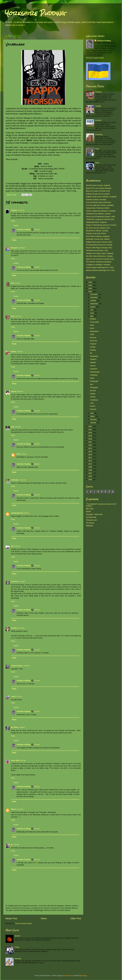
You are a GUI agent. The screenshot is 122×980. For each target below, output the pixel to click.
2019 (90, 436)
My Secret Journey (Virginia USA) (98, 228)
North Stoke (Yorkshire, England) (98, 236)
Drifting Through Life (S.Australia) (98, 194)
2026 (90, 282)
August (93, 307)
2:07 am (18, 283)
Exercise (93, 338)
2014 (90, 451)
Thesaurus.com (92, 520)
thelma (14, 352)
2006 (90, 476)
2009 (90, 467)
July (92, 310)
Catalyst (14, 210)
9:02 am (20, 391)
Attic (91, 384)
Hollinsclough (95, 372)
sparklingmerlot (17, 513)
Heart (97, 149)
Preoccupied (94, 322)
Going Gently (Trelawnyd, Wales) (98, 208)
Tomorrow (93, 341)
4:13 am (37, 860)
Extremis (93, 409)
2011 (90, 461)
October (93, 301)
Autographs (94, 387)
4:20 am (37, 464)
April (92, 413)
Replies (16, 226)
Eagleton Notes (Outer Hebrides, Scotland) (101, 197)
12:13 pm (22, 581)
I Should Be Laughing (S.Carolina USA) (100, 219)
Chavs (17, 947)
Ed (12, 546)
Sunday (93, 347)
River (13, 316)
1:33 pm (37, 375)
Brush (92, 328)
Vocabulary (94, 400)
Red (12, 283)
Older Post (76, 918)
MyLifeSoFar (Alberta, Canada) (97, 231)
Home (44, 918)
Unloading (94, 375)
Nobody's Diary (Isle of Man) (96, 233)
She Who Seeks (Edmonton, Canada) (99, 256)
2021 (90, 430)
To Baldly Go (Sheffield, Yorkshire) (98, 265)
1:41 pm (37, 650)
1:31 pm (37, 300)
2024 (90, 288)
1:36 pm (37, 495)
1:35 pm (37, 444)
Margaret (14, 248)
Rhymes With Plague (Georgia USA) (99, 248)
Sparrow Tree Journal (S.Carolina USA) (100, 259)
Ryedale (93, 319)
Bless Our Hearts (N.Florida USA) (98, 191)
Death (92, 378)
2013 (90, 455)
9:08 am (18, 427)
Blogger (84, 976)
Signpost (93, 362)
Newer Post (11, 918)
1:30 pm (37, 230)
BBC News (90, 509)
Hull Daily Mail (91, 517)
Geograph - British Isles (94, 514)
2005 (90, 479)
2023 (90, 292)
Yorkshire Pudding (35, 13)
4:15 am (37, 745)
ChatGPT (93, 359)
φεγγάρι (17, 936)
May (92, 316)
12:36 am (22, 248)
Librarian (14, 581)
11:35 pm (21, 210)
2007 (90, 473)
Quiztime (98, 120)
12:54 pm (27, 666)
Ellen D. (14, 809)
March (93, 416)
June (92, 313)
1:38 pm (37, 566)
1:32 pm (37, 336)
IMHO (97, 163)
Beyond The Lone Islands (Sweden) (99, 188)
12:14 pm (21, 628)
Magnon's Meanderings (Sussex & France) (101, 225)
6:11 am (19, 316)
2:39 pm (24, 454)
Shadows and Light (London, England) (100, 253)
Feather (93, 394)
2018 (90, 439)
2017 (90, 442)
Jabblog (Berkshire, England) (96, 222)
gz (12, 845)
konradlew (68, 976)
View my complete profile (95, 58)
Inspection (94, 369)
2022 (90, 426)
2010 (90, 464)
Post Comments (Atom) (24, 923)
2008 (90, 470)
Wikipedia (89, 526)
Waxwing (18, 959)
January (93, 423)
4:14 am (37, 711)
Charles (93, 397)
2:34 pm (23, 760)
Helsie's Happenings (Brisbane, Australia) (101, 211)
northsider (15, 480)
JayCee (14, 391)
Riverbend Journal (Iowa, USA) (97, 250)
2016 (90, 445)
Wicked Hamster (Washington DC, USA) (100, 270)
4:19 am (37, 787)
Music (92, 325)
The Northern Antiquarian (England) (99, 262)
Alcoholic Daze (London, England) (98, 185)
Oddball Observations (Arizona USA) (99, 242)
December (94, 294)
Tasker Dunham (17, 666)
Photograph (94, 381)
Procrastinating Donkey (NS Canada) (99, 245)
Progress (93, 344)
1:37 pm (37, 528)
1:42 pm (37, 681)
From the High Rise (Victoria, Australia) (100, 205)
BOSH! (89, 512)
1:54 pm (22, 727)
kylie (13, 427)
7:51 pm (16, 845)
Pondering (99, 134)
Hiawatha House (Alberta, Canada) (98, 214)
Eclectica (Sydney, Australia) (96, 200)
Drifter (92, 334)
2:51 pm (20, 809)
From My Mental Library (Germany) (99, 202)
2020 (90, 433)
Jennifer (14, 628)
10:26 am (17, 546)
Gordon (93, 406)
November (94, 297)
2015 (90, 448)
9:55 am (26, 513)
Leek (92, 403)
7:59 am (20, 352)
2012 (90, 458)
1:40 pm (37, 610)
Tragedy (98, 106)
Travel (13, 696)
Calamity (98, 92)
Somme (93, 366)
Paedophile (94, 356)
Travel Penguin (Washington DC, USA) (100, 267)
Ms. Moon (15, 727)
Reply (13, 221)
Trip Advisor (90, 523)
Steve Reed (15, 760)
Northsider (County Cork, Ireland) (98, 239)
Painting (93, 350)
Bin (91, 353)
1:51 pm (19, 696)
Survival (93, 391)
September (94, 304)
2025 (90, 285)
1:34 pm (37, 411)
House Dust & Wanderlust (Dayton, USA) (101, 217)
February (94, 419)
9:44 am (23, 480)
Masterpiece (94, 331)
